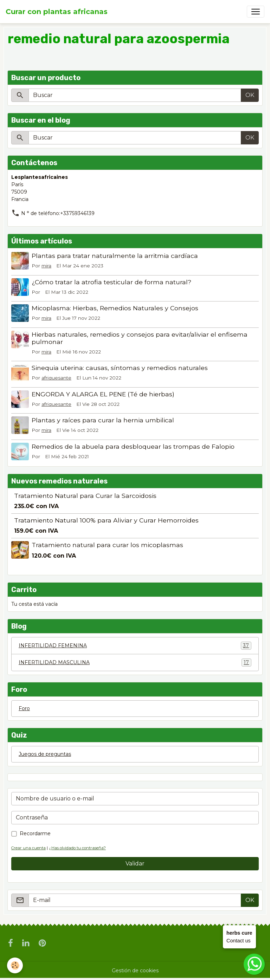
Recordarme (35, 833)
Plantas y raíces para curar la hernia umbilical (103, 420)
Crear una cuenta (28, 848)
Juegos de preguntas (45, 754)
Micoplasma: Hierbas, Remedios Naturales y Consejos (115, 308)
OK (250, 95)
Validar (135, 864)
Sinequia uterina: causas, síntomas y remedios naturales (120, 368)
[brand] (57, 12)
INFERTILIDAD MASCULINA (135, 663)
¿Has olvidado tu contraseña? (77, 848)
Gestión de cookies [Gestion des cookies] (135, 971)
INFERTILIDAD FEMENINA (135, 646)
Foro (24, 708)
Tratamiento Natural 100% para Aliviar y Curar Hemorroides (106, 520)
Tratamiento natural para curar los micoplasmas (107, 545)
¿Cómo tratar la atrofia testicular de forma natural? (111, 282)
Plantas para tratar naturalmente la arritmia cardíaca (115, 256)
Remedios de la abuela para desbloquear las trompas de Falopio (133, 446)
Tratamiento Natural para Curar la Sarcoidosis (85, 496)
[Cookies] (15, 965)
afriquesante (56, 378)
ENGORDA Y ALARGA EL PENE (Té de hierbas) (103, 394)
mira (46, 266)
